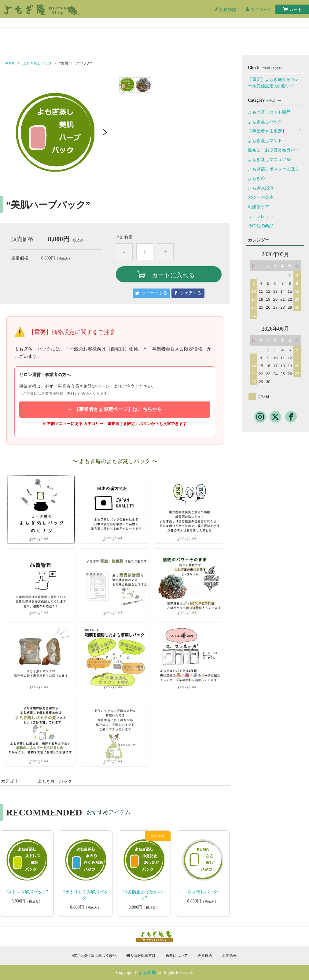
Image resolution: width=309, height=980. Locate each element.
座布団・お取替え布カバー (274, 150)
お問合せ (230, 956)
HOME (10, 63)
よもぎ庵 (147, 973)
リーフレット (261, 216)
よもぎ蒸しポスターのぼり (274, 169)
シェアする (191, 293)
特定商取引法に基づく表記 (94, 956)
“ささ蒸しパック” (202, 892)
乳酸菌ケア (259, 207)
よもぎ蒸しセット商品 (269, 112)
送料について (177, 956)
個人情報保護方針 (141, 956)
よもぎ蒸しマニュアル (269, 160)
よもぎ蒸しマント (265, 141)
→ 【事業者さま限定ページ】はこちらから (115, 409)
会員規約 (205, 956)
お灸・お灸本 (261, 197)
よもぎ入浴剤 (261, 188)
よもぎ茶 (256, 178)
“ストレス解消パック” (27, 892)
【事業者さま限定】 (267, 131)
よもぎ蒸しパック (37, 63)
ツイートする (154, 293)
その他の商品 (261, 226)
